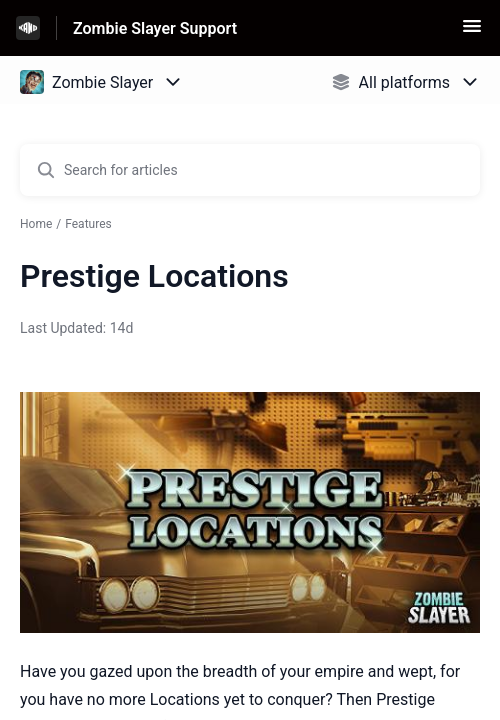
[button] (472, 32)
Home (36, 224)
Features (88, 224)
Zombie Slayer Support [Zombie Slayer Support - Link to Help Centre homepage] (155, 28)
